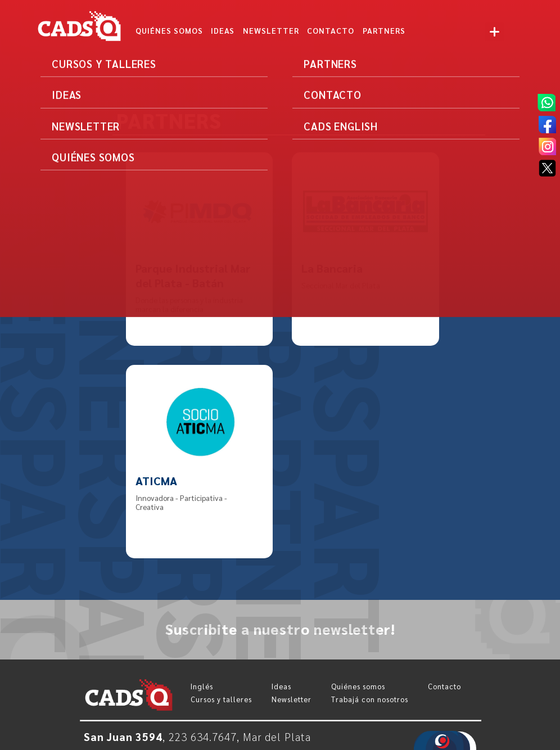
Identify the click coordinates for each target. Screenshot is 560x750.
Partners (384, 30)
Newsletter (292, 699)
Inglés (202, 686)
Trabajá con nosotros (370, 699)
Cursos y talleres (221, 699)
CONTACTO (331, 30)
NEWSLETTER (271, 30)
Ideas (281, 686)
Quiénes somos (169, 30)
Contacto (444, 686)
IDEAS (223, 30)
